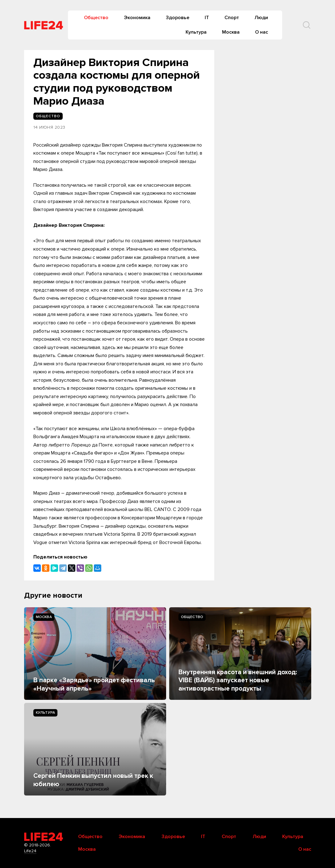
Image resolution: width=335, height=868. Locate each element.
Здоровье (178, 18)
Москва (231, 32)
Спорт (232, 18)
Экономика (137, 18)
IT (207, 18)
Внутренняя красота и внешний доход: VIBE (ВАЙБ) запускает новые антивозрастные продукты (238, 680)
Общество (96, 18)
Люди (261, 18)
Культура (196, 32)
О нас (262, 32)
